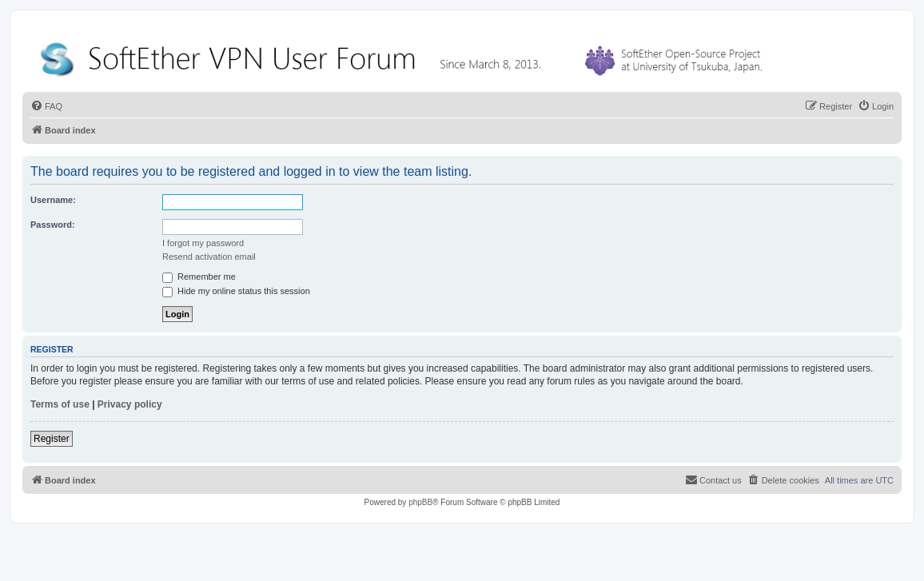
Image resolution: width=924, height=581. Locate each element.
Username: (53, 200)
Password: (53, 225)
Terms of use (60, 404)
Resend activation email (209, 257)
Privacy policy (130, 404)
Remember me (199, 277)
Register (52, 439)
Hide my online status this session (236, 291)
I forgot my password (203, 243)
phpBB (420, 502)
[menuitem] (46, 106)
